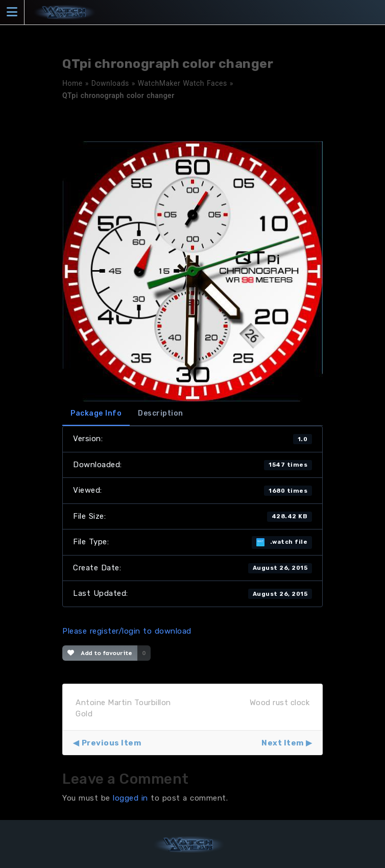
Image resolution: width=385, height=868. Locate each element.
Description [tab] (161, 413)
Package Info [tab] (96, 413)
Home (73, 83)
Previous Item (112, 743)
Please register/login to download (127, 631)
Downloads (110, 83)
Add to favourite (100, 653)
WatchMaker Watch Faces (183, 83)
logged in (130, 798)
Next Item (283, 743)
